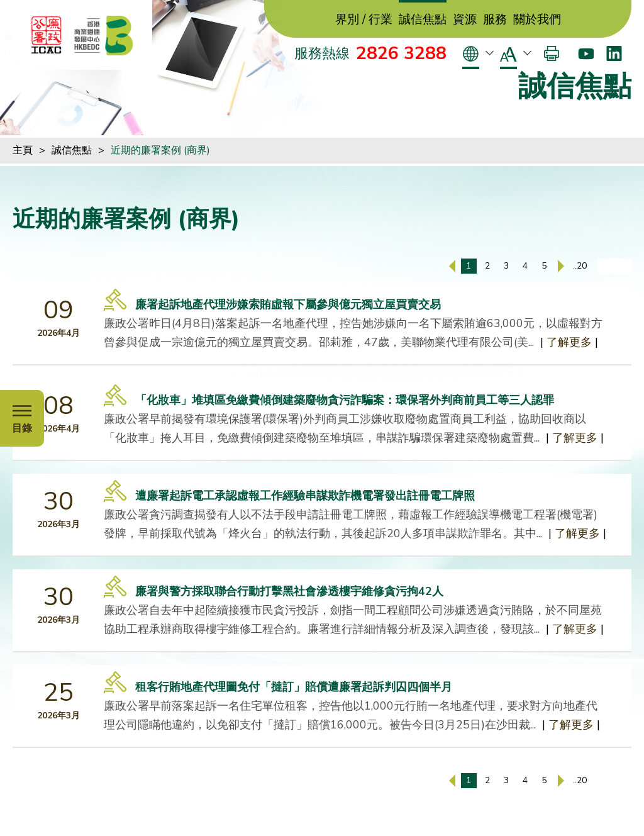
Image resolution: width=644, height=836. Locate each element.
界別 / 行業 (364, 20)
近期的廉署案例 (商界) (160, 150)
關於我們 (537, 20)
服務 (495, 20)
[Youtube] (586, 53)
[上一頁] (452, 266)
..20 (580, 266)
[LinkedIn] (614, 53)
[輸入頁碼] (614, 266)
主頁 (23, 150)
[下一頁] (561, 266)
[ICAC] (47, 35)
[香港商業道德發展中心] (104, 35)
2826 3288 (401, 53)
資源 (465, 20)
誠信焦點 (423, 20)
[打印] (552, 53)
